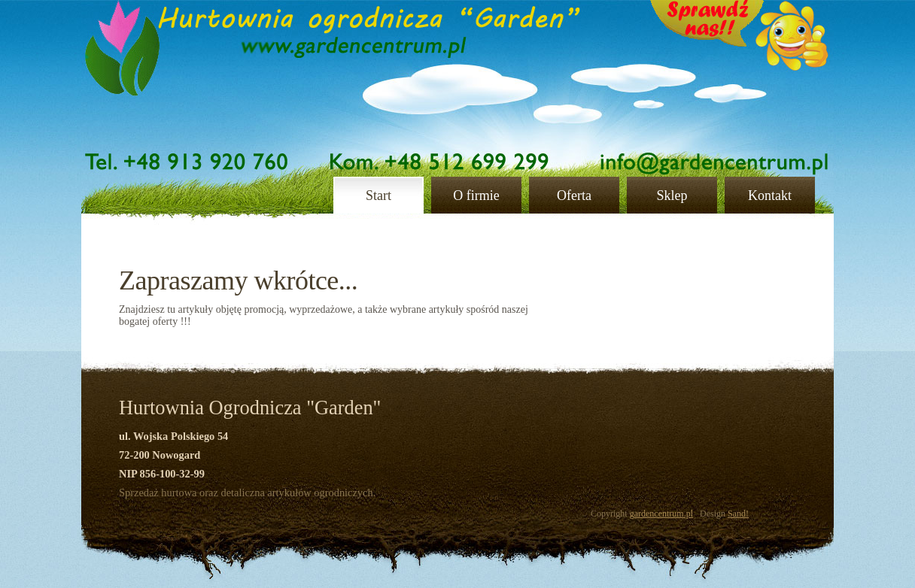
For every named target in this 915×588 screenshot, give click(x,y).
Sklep (672, 195)
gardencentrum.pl (661, 514)
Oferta (574, 195)
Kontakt (770, 195)
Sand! (738, 514)
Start (378, 195)
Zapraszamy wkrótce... (238, 280)
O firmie (476, 195)
